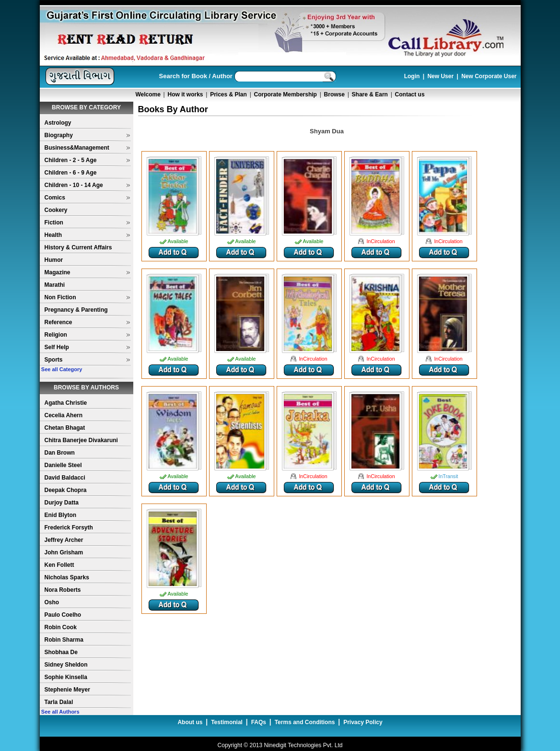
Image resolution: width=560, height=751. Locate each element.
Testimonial (227, 722)
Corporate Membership (286, 94)
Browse (334, 94)
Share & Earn (370, 94)
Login (412, 76)
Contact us (410, 94)
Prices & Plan (228, 94)
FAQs (259, 722)
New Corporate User (489, 76)
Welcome (148, 94)
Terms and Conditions (305, 722)
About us (190, 722)
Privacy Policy (363, 722)
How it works (186, 94)
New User (440, 76)
